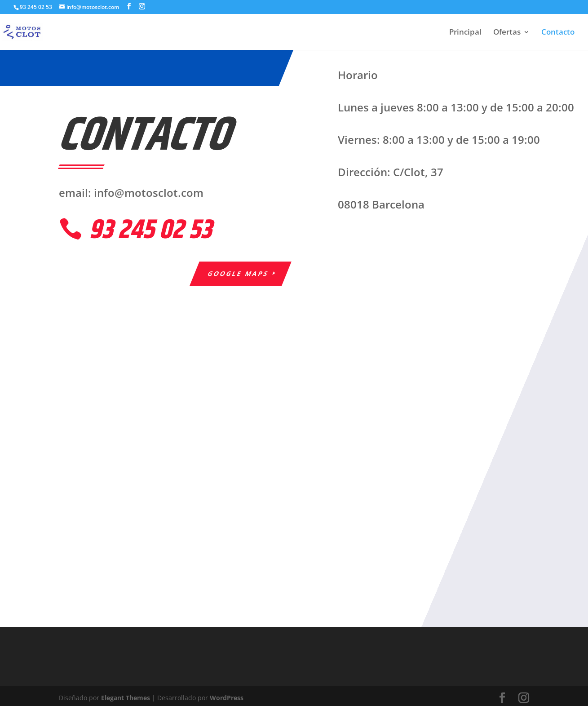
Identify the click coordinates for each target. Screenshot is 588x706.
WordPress (227, 698)
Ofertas (507, 33)
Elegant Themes (126, 698)
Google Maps (238, 273)
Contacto (558, 33)
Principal (465, 33)
